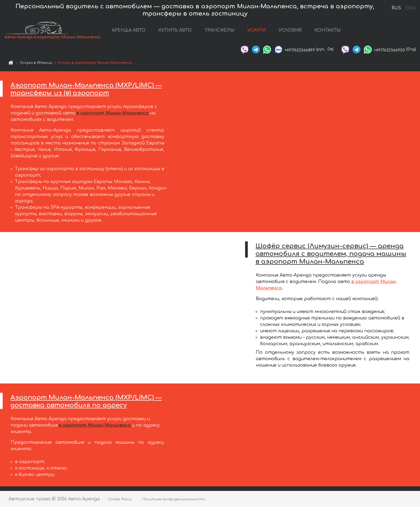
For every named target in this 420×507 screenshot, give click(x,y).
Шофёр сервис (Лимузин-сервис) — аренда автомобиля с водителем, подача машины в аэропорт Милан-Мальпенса (331, 254)
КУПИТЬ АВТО (175, 30)
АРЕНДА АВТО (129, 30)
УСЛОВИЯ (290, 30)
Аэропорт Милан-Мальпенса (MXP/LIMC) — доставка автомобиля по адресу (86, 401)
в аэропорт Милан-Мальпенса (112, 113)
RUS (396, 8)
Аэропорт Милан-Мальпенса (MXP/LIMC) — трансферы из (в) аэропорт (86, 89)
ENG (410, 8)
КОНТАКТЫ (328, 30)
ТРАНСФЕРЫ (220, 30)
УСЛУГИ (256, 30)
